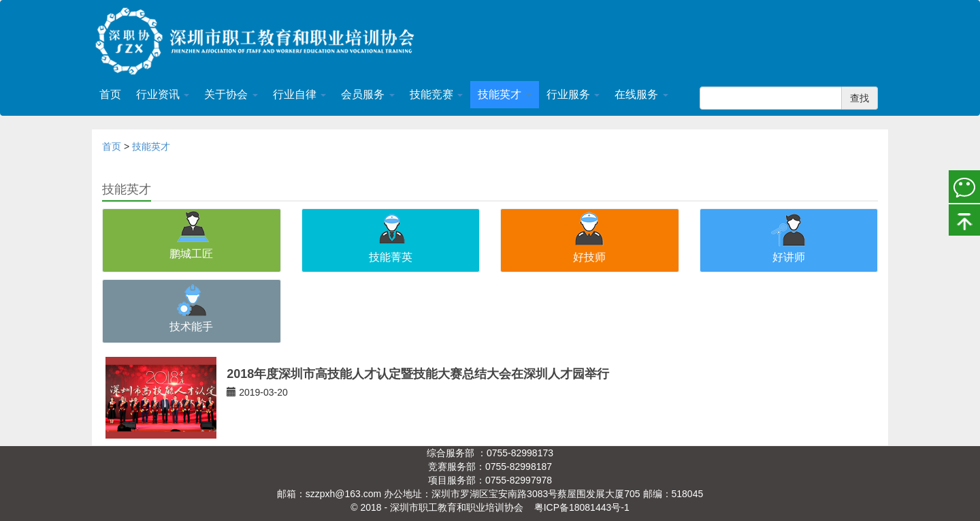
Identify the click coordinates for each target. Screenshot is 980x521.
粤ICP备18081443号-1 (582, 507)
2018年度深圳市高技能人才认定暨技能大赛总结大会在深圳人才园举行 (418, 374)
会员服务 (367, 94)
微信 (964, 186)
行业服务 (573, 94)
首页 (110, 94)
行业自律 (299, 94)
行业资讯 (163, 94)
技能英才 (504, 94)
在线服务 (641, 94)
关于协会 (231, 94)
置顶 (964, 219)
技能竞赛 (436, 94)
